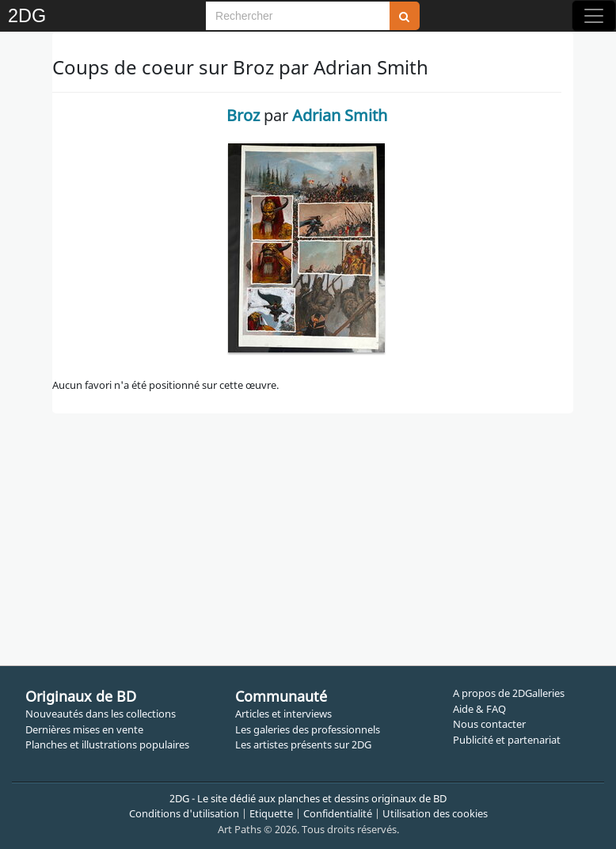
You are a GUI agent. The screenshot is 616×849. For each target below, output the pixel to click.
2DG (27, 16)
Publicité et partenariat (507, 740)
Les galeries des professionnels (308, 729)
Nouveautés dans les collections (101, 714)
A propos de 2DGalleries (509, 693)
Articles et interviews (283, 714)
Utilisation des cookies (435, 813)
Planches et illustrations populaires (107, 744)
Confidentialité (338, 813)
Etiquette (271, 813)
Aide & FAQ (479, 709)
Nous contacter (489, 724)
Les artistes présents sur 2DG (303, 744)
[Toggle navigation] (594, 16)
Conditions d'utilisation (184, 813)
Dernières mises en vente (84, 729)
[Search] (298, 16)
